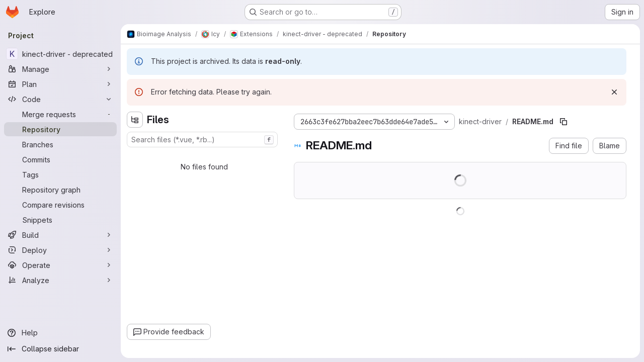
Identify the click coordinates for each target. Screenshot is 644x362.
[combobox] (202, 140)
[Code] (60, 99)
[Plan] (60, 84)
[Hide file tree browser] (135, 120)
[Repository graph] (60, 190)
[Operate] (60, 265)
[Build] (60, 235)
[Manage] (60, 69)
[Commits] (60, 159)
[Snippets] (60, 220)
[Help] (60, 333)
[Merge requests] (60, 114)
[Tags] (60, 174)
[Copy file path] (563, 122)
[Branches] (60, 144)
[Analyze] (60, 280)
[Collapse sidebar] (60, 349)
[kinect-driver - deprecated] (60, 54)
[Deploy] (60, 250)
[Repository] (60, 129)
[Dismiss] (614, 92)
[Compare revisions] (60, 205)
